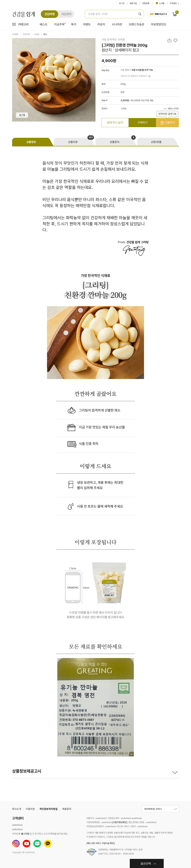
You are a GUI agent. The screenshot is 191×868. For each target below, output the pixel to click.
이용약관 (30, 809)
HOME (15, 34)
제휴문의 (67, 809)
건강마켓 (50, 14)
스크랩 (160, 3)
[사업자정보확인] (120, 822)
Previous (18, 80)
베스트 (44, 25)
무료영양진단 (159, 25)
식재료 (37, 34)
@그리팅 (25, 834)
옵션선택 (146, 864)
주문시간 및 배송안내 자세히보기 (134, 76)
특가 (74, 25)
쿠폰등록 (146, 3)
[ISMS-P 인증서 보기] (92, 852)
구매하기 (142, 123)
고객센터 (174, 3)
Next (90, 80)
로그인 (122, 3)
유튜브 (27, 844)
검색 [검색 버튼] (140, 14)
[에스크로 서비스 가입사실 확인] (101, 843)
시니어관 (117, 25)
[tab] (33, 142)
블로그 (37, 844)
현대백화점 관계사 (153, 809)
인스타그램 (16, 844)
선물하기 (167, 121)
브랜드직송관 (136, 25)
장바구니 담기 (115, 123)
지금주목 (59, 25)
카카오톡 (48, 844)
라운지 (101, 25)
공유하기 (170, 41)
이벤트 (87, 25)
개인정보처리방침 (49, 809)
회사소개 (17, 809)
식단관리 (66, 14)
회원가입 (133, 3)
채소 (45, 34)
